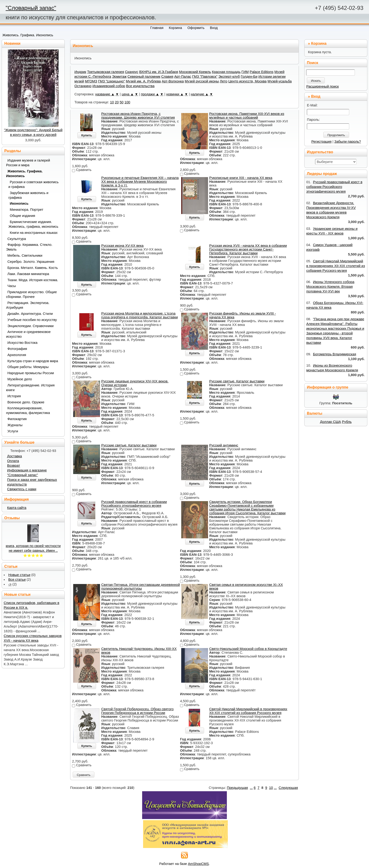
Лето (224, 81)
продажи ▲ (150, 94)
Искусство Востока (23, 343)
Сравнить (84, 775)
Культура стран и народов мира (33, 361)
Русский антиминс (224, 445)
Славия (167, 77)
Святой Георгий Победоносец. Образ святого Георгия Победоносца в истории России (137, 711)
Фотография (17, 349)
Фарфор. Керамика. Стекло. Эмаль (29, 247)
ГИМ (245, 72)
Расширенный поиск (322, 86)
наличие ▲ (200, 94)
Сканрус (132, 72)
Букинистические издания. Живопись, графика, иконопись (33, 224)
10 (112, 102)
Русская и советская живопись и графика (34, 184)
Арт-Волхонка (173, 81)
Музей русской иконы (202, 81)
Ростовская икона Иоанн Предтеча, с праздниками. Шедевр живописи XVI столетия (138, 116)
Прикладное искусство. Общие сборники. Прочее (32, 294)
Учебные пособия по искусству (32, 320)
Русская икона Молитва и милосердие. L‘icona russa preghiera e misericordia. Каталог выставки (139, 315)
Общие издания (23, 216)
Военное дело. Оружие (26, 402)
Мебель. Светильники (25, 256)
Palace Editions (262, 72)
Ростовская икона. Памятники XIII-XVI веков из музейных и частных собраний (247, 116)
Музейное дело (20, 379)
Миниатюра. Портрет (27, 210)
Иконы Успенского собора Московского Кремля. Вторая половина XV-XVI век (330, 287)
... (251, 788)
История (14, 396)
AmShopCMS (199, 864)
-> (10, 584)
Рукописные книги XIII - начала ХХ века (241, 178)
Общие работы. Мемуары (28, 367)
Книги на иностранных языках (34, 233)
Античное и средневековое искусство (28, 334)
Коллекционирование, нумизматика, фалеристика (28, 410)
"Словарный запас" (31, 8)
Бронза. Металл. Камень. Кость (33, 268)
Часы (12, 286)
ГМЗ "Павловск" (205, 77)
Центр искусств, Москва (247, 81)
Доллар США (331, 422)
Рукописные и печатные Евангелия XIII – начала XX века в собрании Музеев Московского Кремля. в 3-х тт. (140, 182)
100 (127, 102)
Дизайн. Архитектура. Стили (30, 314)
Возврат (14, 466)
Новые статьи (19, 575)
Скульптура (17, 239)
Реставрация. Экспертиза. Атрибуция (28, 305)
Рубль (347, 422)
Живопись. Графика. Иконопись (28, 35)
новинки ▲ (175, 94)
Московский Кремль (195, 72)
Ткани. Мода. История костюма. (33, 280)
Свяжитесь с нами (22, 489)
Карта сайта (17, 508)
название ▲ (105, 94)
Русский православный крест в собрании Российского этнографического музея (134, 504)
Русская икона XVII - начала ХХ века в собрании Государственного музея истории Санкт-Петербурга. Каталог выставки (248, 249)
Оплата (13, 461)
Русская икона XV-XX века (122, 246)
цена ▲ (128, 94)
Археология (17, 355)
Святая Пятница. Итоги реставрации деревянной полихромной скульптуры (140, 587)
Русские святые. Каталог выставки (237, 381)
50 (121, 102)
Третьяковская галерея (106, 72)
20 (117, 102)
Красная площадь (226, 72)
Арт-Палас (183, 77)
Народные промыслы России (31, 373)
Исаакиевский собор (109, 86)
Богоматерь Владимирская (335, 354)
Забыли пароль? (348, 142)
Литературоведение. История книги (30, 388)
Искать (316, 81)
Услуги (13, 431)
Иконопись (19, 203)
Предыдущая (237, 788)
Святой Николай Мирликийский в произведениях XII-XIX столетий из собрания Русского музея (248, 711)
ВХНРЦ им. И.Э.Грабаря (158, 72)
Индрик (80, 72)
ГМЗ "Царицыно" (112, 81)
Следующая (288, 788)
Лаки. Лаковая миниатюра (28, 274)
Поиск (313, 63)
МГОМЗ (91, 81)
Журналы (15, 425)
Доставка (14, 456)
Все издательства (140, 86)
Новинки (12, 43)
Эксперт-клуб (229, 77)
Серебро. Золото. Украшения (31, 262)
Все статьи (17, 580)
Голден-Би (249, 77)
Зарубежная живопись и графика (28, 195)
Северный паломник (144, 77)
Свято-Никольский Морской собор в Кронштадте (248, 649)
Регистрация (321, 142)
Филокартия (17, 419)
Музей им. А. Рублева (143, 81)
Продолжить (336, 135)
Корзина (319, 43)
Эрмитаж (119, 77)
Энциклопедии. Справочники (31, 326)
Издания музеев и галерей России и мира (28, 163)
